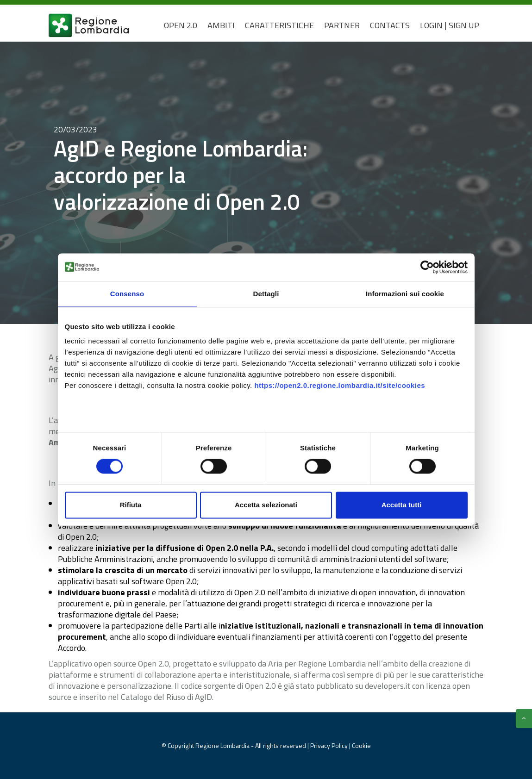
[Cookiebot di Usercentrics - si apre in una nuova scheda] (427, 267)
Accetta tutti (402, 505)
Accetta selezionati (266, 505)
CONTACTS (390, 25)
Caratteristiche (279, 25)
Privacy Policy (330, 745)
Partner (342, 25)
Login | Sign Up (450, 25)
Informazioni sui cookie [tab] (405, 294)
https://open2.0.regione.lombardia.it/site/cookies (340, 385)
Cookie (361, 745)
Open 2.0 (181, 25)
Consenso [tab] (127, 294)
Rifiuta (131, 505)
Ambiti (221, 25)
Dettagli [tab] (266, 294)
